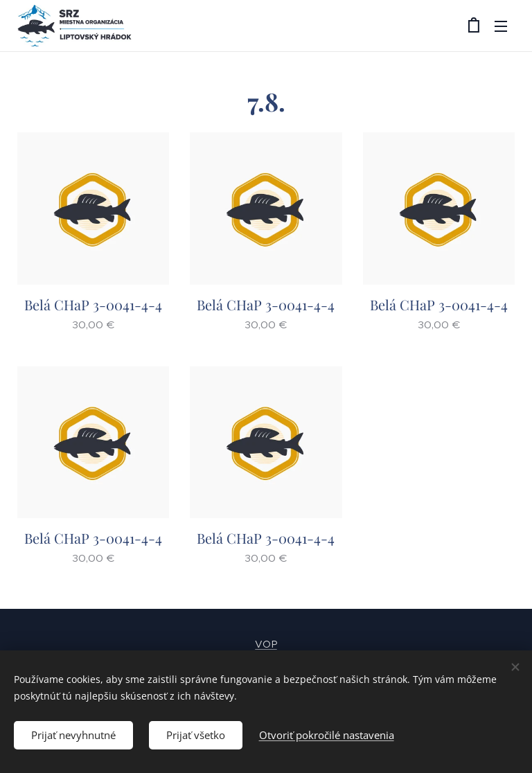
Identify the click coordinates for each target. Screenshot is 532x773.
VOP (266, 644)
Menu (501, 26)
